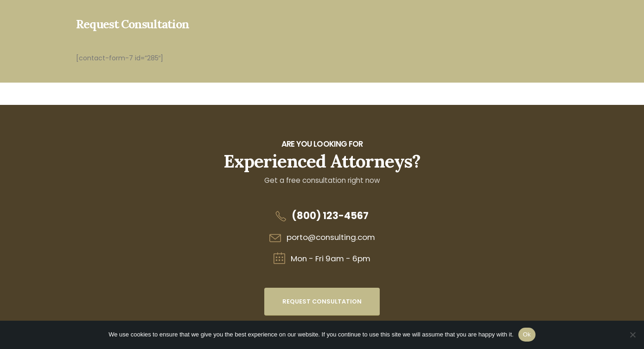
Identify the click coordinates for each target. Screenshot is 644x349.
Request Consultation (322, 301)
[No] (632, 335)
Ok (527, 334)
